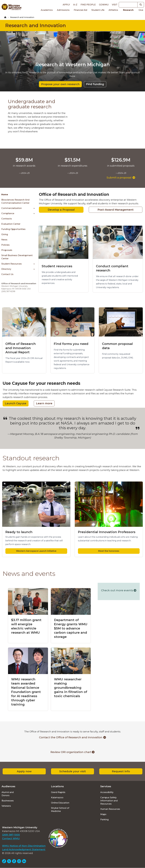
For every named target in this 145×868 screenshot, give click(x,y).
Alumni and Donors (8, 794)
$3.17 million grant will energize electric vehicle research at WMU (26, 626)
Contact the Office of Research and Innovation (72, 737)
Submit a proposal (121, 178)
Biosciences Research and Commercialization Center (15, 201)
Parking (104, 820)
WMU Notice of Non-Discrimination (24, 846)
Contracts (7, 219)
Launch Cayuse (16, 403)
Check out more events (119, 590)
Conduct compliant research (112, 268)
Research (128, 10)
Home (5, 195)
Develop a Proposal (61, 210)
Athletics (113, 10)
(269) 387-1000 (11, 835)
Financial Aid (80, 10)
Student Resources (12, 264)
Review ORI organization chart (72, 752)
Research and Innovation (36, 25)
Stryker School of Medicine (60, 810)
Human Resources (110, 809)
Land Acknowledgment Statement (24, 850)
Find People (88, 5)
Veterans (6, 806)
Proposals (7, 250)
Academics (47, 10)
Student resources (57, 266)
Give (141, 10)
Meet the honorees (109, 551)
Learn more (44, 403)
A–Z (75, 5)
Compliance (8, 213)
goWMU (104, 5)
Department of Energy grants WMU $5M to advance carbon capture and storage (71, 628)
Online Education (60, 803)
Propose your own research (60, 84)
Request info (121, 771)
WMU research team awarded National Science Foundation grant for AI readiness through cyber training (26, 692)
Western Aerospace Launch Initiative (36, 551)
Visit (115, 5)
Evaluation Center (11, 224)
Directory (6, 269)
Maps (103, 814)
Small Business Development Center (17, 257)
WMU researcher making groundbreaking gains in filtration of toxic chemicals (71, 688)
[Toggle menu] (33, 208)
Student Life (98, 10)
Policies (5, 245)
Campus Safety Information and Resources (109, 801)
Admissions (63, 10)
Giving (5, 234)
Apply (66, 5)
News (4, 240)
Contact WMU (11, 838)
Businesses (8, 801)
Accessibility (107, 792)
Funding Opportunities (13, 229)
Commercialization (12, 208)
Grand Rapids (58, 792)
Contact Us (7, 274)
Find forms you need (71, 344)
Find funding (95, 84)
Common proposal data (117, 346)
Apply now (24, 771)
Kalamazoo (57, 798)
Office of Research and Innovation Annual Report (21, 348)
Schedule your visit (73, 771)
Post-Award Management (116, 210)
